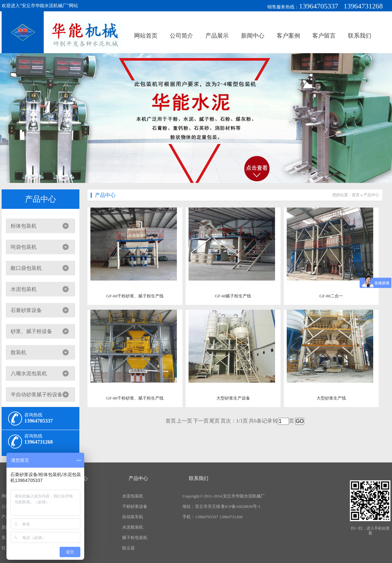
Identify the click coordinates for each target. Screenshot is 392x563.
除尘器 (128, 548)
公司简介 (181, 36)
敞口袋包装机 (26, 268)
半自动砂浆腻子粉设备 (37, 395)
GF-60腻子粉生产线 (233, 296)
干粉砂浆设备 (135, 506)
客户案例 (288, 36)
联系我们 (360, 36)
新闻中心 (253, 36)
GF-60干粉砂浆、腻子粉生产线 (135, 296)
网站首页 (146, 36)
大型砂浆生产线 (331, 398)
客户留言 (324, 36)
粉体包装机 (24, 226)
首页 (356, 195)
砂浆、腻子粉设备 (31, 331)
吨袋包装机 (24, 247)
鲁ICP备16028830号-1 (241, 506)
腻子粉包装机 (135, 538)
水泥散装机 (133, 527)
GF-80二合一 (331, 296)
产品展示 (217, 36)
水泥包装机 (24, 289)
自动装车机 (133, 517)
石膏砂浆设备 (26, 310)
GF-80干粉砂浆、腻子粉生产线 (135, 398)
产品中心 (40, 199)
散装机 (18, 352)
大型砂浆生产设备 (233, 398)
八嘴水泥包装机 (29, 373)
